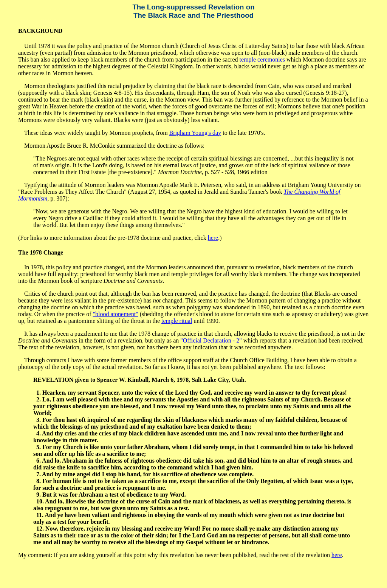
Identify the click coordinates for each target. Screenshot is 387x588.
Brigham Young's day (195, 133)
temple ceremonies (263, 59)
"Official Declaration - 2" (211, 340)
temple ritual (177, 321)
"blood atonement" (116, 314)
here (213, 238)
